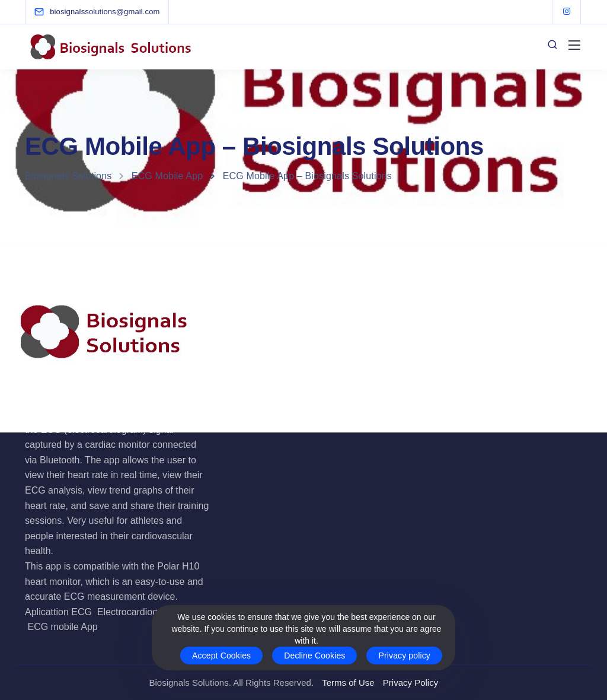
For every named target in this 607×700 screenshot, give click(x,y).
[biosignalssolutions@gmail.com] (105, 12)
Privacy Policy (410, 682)
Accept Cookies (221, 656)
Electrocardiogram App (145, 612)
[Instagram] (567, 12)
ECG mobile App (62, 627)
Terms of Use (348, 682)
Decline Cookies (314, 656)
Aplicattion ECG (58, 612)
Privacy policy (404, 656)
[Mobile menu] (574, 45)
